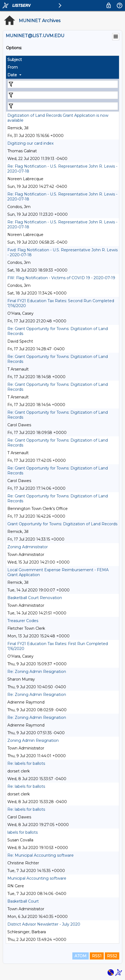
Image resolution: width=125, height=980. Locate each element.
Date (12, 75)
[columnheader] (63, 60)
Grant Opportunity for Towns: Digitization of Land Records (62, 524)
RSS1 (97, 956)
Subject (15, 60)
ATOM (81, 956)
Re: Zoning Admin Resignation (37, 672)
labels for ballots (23, 832)
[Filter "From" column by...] (63, 95)
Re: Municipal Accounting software (41, 855)
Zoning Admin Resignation (33, 740)
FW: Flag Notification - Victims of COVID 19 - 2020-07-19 (61, 278)
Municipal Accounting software (37, 878)
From (13, 67)
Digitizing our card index (30, 143)
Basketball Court (23, 901)
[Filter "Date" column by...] (63, 106)
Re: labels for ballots (26, 763)
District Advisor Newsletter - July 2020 (44, 924)
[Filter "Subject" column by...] (63, 84)
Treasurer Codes (23, 621)
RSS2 (112, 956)
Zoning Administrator (28, 547)
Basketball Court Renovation (35, 598)
